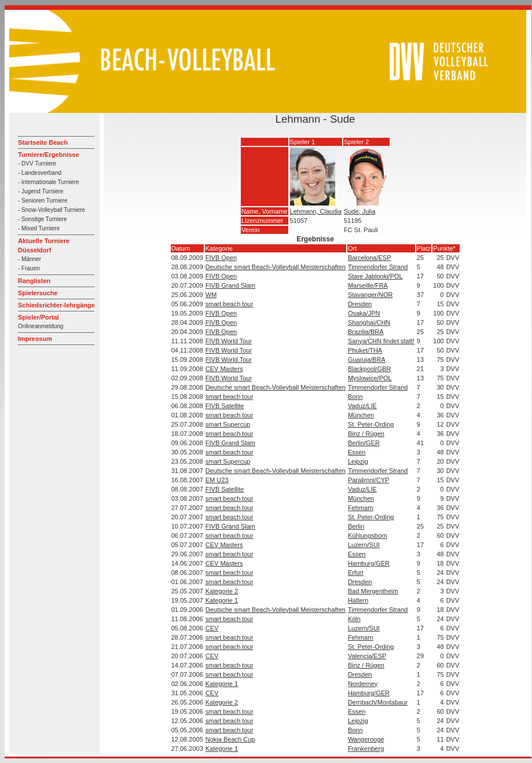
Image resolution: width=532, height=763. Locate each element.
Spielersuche (38, 293)
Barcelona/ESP (370, 258)
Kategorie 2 (222, 591)
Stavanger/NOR (370, 295)
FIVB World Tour (229, 341)
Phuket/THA (365, 350)
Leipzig (358, 461)
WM (211, 295)
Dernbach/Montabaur (378, 702)
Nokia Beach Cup (230, 739)
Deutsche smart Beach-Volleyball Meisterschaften (276, 267)
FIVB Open (221, 258)
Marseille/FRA (368, 285)
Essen (357, 452)
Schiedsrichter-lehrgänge (56, 305)
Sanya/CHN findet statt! (381, 341)
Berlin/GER (364, 443)
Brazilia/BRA (366, 332)
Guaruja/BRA (367, 360)
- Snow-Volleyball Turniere (52, 210)
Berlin (356, 526)
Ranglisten (34, 281)
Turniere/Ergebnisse (49, 155)
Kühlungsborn (368, 535)
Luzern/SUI (364, 545)
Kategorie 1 (222, 600)
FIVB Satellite (225, 406)
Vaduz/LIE (362, 406)
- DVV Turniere (37, 164)
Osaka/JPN (364, 313)
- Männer (30, 259)
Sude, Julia (359, 211)
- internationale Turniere (49, 182)
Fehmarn (361, 508)
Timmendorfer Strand (378, 267)
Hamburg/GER (369, 563)
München (361, 415)
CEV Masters (224, 369)
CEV (212, 628)
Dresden (360, 304)
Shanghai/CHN (369, 322)
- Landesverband (40, 173)
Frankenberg (366, 749)
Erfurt (356, 573)
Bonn (355, 397)
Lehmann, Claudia (316, 211)
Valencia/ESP (367, 656)
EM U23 (217, 480)
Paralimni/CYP (369, 480)
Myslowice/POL (370, 378)
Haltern (358, 600)
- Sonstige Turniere (43, 219)
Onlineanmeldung (41, 326)
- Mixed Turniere (39, 228)
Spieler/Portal (38, 317)
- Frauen (29, 268)
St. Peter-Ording (371, 424)
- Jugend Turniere (41, 191)
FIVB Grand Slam (230, 285)
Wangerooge (366, 739)
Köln (354, 619)
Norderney (363, 684)
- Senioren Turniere (43, 201)
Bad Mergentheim (373, 591)
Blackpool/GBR (370, 369)
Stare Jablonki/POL (375, 276)
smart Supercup (228, 424)
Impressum (35, 339)
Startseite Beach (43, 142)
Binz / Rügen (366, 434)
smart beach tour (230, 304)
